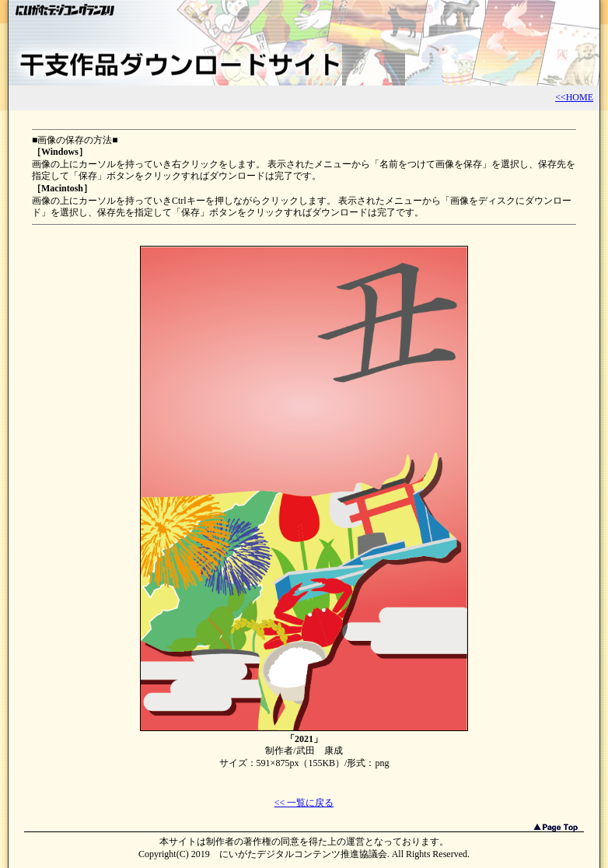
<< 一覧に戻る (304, 803)
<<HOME (574, 97)
